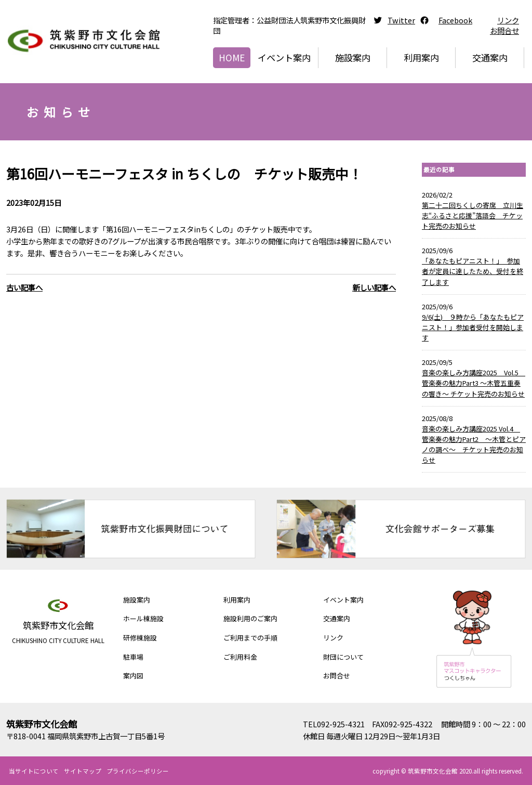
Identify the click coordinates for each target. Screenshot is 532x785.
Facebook (455, 20)
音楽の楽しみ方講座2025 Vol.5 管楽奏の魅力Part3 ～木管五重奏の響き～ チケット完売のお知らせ (474, 383)
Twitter (401, 20)
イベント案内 (284, 57)
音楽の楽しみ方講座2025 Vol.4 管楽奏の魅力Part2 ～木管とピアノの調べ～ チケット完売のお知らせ (474, 444)
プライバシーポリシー (138, 771)
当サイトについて (34, 771)
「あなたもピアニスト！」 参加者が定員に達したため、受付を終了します (473, 271)
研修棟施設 (140, 638)
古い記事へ (24, 287)
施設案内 (353, 57)
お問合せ (504, 30)
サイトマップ (83, 771)
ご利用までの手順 (250, 638)
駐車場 (133, 657)
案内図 (133, 676)
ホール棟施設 (143, 618)
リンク (508, 20)
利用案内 (421, 57)
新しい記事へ (374, 287)
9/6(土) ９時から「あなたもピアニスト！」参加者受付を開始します (473, 327)
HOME (232, 57)
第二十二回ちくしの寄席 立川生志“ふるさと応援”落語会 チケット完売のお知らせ (473, 215)
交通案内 (490, 57)
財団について (343, 657)
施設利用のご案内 (250, 618)
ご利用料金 (240, 657)
